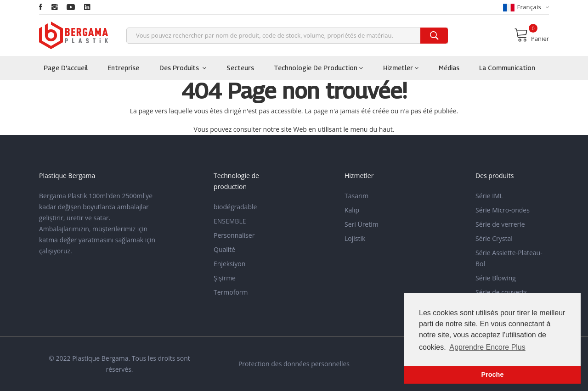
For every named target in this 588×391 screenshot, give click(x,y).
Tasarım (356, 196)
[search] (434, 36)
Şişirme (225, 278)
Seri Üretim (362, 224)
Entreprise (123, 68)
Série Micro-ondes (503, 210)
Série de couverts (501, 292)
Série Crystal (494, 238)
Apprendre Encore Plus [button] (487, 347)
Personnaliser (234, 235)
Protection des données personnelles (294, 364)
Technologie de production (318, 68)
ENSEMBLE (230, 221)
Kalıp (352, 210)
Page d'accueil (66, 68)
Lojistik (355, 238)
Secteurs (240, 68)
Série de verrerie (500, 224)
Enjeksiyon (229, 264)
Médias (449, 68)
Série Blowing (496, 278)
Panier (531, 35)
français (526, 7)
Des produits (183, 68)
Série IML (489, 196)
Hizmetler (401, 68)
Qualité (224, 249)
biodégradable (235, 207)
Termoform (231, 292)
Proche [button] (493, 374)
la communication (507, 68)
